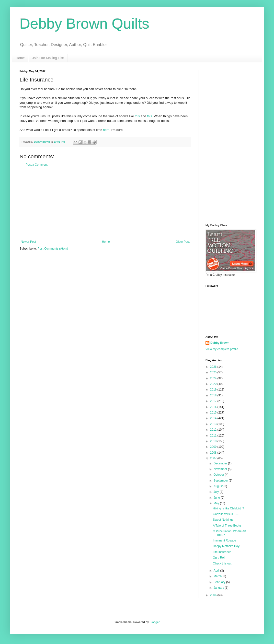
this (137, 116)
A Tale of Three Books (227, 526)
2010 (214, 441)
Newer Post (28, 242)
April (217, 571)
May (217, 503)
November (221, 469)
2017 (214, 401)
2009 (214, 447)
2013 (214, 424)
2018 (214, 395)
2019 (214, 390)
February (220, 582)
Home (20, 58)
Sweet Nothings (223, 520)
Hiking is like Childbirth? (228, 508)
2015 (214, 413)
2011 (214, 436)
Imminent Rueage (224, 540)
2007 (214, 458)
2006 (214, 595)
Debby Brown (220, 343)
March (218, 576)
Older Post (183, 242)
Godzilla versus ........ (227, 514)
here (106, 130)
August (219, 486)
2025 (214, 372)
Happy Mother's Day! (227, 546)
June (217, 498)
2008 (214, 453)
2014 (214, 418)
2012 (214, 430)
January (219, 588)
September (221, 481)
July (217, 492)
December (221, 463)
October (219, 475)
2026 (214, 367)
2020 (214, 384)
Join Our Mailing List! (48, 58)
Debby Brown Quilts (84, 24)
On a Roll (219, 558)
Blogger (154, 622)
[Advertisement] (105, 203)
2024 (214, 378)
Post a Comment (37, 165)
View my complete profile (222, 349)
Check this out (222, 563)
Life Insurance (222, 552)
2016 (214, 407)
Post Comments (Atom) (53, 249)
